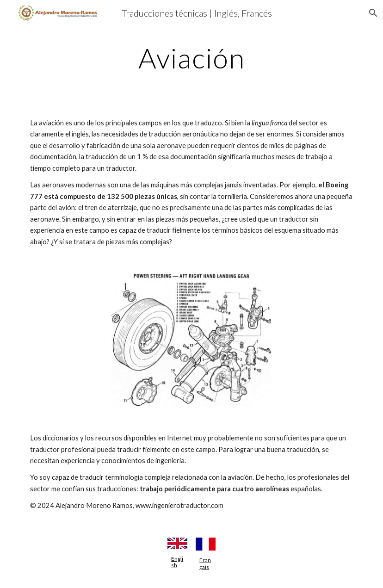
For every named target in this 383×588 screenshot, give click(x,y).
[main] (191, 58)
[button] (372, 13)
